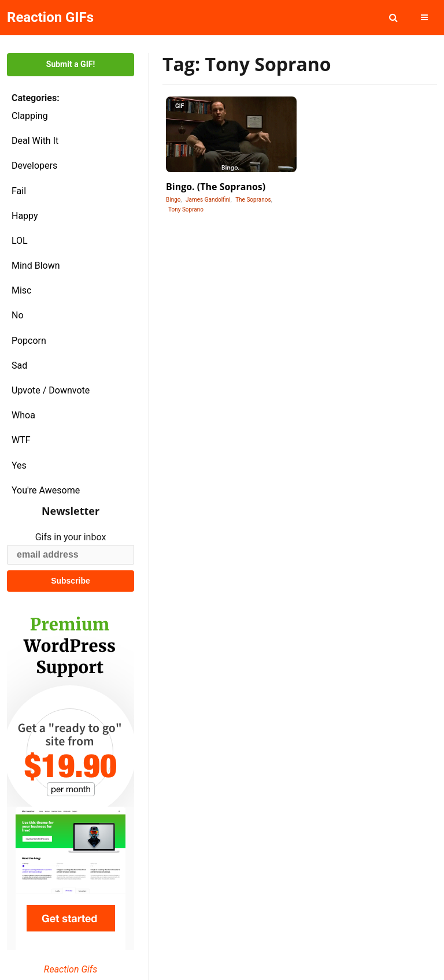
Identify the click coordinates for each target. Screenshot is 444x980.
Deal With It (35, 141)
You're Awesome (46, 490)
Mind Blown (36, 266)
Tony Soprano (186, 209)
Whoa (23, 415)
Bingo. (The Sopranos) (216, 187)
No (18, 315)
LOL (20, 241)
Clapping (30, 116)
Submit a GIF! (71, 64)
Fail (19, 191)
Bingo (173, 200)
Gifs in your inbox (71, 537)
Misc (22, 290)
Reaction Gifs (71, 969)
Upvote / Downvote (51, 390)
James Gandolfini (208, 200)
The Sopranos (253, 200)
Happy (25, 216)
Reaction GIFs (50, 17)
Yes (19, 465)
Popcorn (29, 341)
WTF (21, 440)
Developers (34, 166)
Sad (19, 365)
